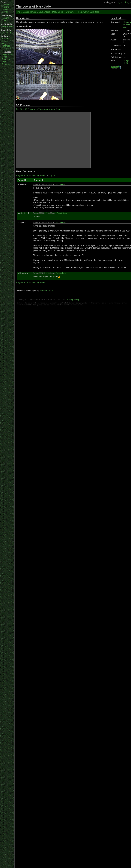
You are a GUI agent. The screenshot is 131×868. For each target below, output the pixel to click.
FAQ (4, 43)
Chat (4, 20)
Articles (5, 38)
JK (3, 32)
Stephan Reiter (46, 291)
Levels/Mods (8, 26)
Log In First (127, 62)
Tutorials (6, 46)
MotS (8, 32)
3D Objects (7, 54)
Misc (4, 62)
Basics (5, 41)
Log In (119, 2)
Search (5, 9)
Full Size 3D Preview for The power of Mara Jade (38, 109)
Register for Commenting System (31, 175)
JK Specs (6, 48)
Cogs (4, 57)
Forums (6, 18)
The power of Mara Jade (88, 12)
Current (5, 5)
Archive (5, 7)
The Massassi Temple (27, 12)
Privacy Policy (73, 300)
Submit (5, 12)
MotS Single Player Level (64, 12)
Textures (6, 59)
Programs (6, 64)
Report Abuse (61, 184)
